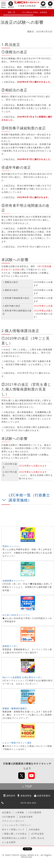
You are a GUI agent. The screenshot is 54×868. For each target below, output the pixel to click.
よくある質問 (9, 842)
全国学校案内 (44, 796)
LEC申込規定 (38, 834)
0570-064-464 (28, 803)
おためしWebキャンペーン (16, 615)
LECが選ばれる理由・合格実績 (34, 12)
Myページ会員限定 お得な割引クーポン (22, 677)
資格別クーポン (10, 646)
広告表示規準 (26, 817)
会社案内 (6, 812)
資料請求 (11, 796)
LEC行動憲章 (35, 812)
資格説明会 (26, 796)
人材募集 (20, 812)
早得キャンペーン (11, 546)
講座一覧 (12, 12)
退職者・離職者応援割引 (15, 708)
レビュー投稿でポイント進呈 (17, 743)
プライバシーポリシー (13, 821)
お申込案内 (34, 829)
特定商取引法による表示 (14, 838)
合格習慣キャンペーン (14, 581)
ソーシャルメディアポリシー (17, 825)
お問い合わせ (38, 838)
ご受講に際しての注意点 (14, 834)
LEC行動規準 (9, 817)
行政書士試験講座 (27, 6)
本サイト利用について (13, 829)
